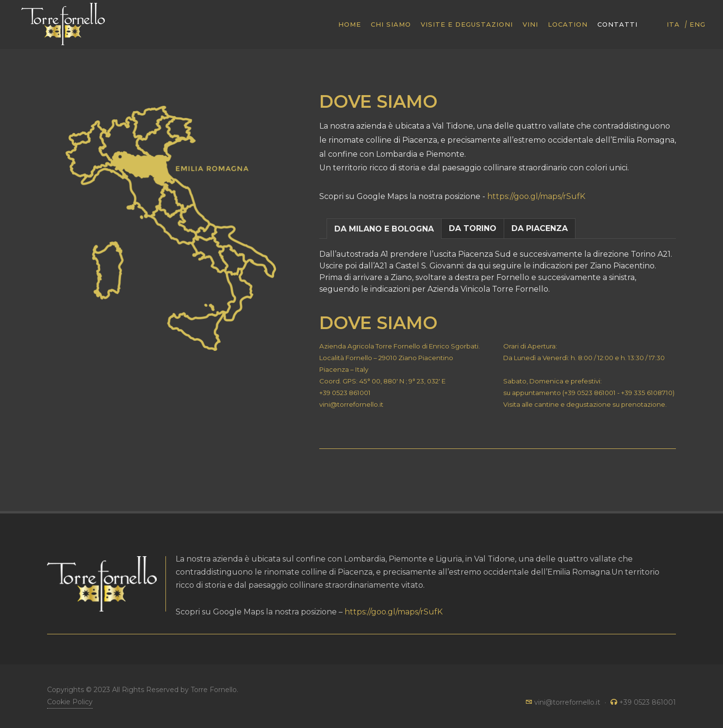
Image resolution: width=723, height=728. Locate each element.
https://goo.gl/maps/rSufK (536, 196)
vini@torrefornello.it (351, 404)
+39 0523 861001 (345, 393)
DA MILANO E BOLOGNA (384, 229)
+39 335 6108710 (647, 393)
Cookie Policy (70, 702)
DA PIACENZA (540, 228)
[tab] (384, 228)
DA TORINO (473, 228)
